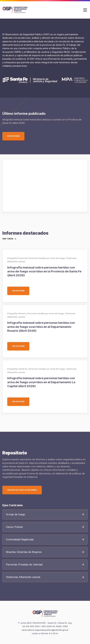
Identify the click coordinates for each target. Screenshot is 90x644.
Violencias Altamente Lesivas (23, 577)
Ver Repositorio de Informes (22, 490)
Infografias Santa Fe (17, 369)
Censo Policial (14, 527)
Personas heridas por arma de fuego (47, 258)
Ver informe (16, 136)
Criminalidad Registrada (20, 539)
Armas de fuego (16, 514)
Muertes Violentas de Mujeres (24, 552)
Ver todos (8, 239)
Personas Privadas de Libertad (24, 564)
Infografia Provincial (17, 258)
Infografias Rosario (17, 313)
